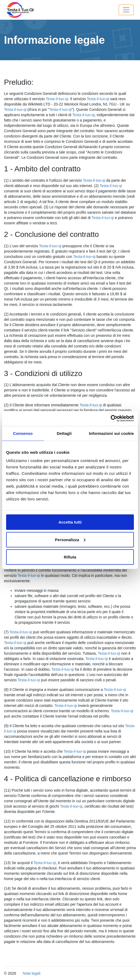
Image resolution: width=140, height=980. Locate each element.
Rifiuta (70, 557)
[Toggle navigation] (126, 10)
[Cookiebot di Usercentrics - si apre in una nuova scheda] (111, 419)
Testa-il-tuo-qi (57, 99)
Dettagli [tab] (64, 433)
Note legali (31, 973)
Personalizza (70, 539)
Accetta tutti (70, 522)
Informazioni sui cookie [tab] (111, 433)
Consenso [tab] (23, 433)
